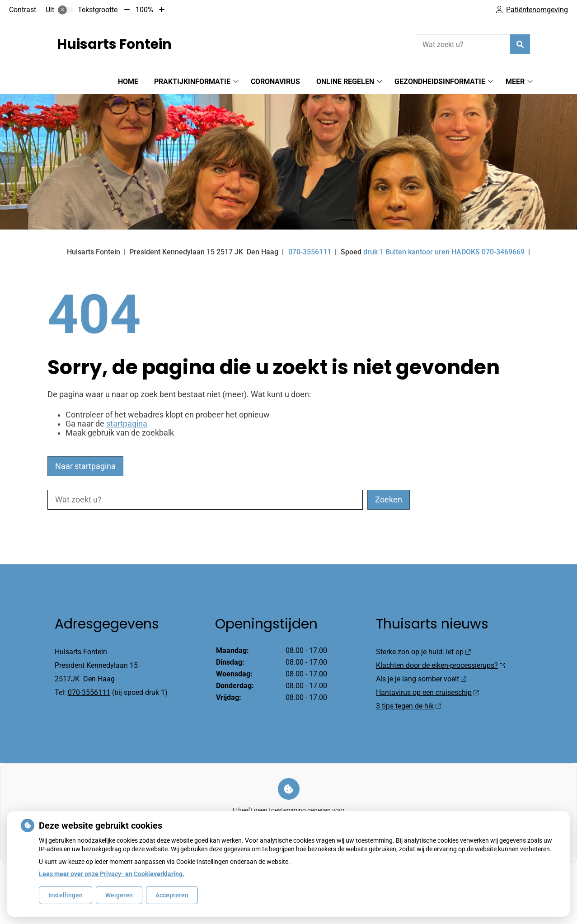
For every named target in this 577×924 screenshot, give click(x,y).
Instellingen (66, 895)
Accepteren (172, 895)
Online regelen (345, 82)
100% (144, 10)
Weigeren (119, 895)
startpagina (127, 424)
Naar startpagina (85, 466)
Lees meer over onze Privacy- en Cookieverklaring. (112, 874)
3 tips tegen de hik (408, 706)
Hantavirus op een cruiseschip (427, 692)
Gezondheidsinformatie (440, 82)
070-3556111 (89, 692)
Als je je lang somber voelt (421, 679)
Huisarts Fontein (114, 44)
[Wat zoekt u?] (462, 44)
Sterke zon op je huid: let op (423, 652)
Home (128, 82)
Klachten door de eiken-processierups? (440, 665)
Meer (515, 82)
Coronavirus (275, 82)
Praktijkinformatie (192, 82)
